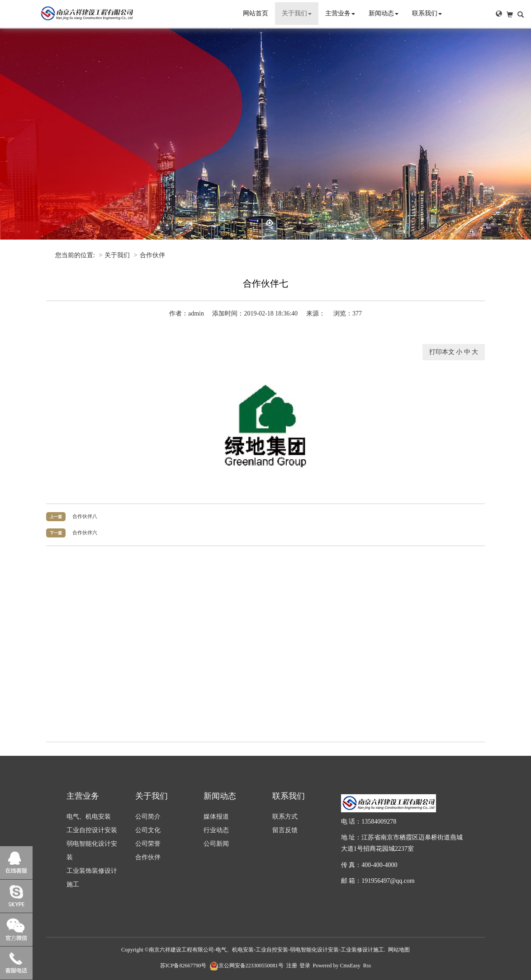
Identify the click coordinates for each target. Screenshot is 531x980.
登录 (305, 966)
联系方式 (285, 817)
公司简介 (148, 817)
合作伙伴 (152, 255)
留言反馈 (285, 830)
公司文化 (148, 830)
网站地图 (399, 950)
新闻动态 (384, 13)
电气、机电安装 (89, 817)
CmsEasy (350, 966)
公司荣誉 (148, 844)
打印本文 (442, 352)
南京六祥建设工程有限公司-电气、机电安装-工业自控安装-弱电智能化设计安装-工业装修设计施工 (266, 950)
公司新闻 (216, 844)
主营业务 (340, 13)
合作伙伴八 (85, 516)
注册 (292, 966)
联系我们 (427, 13)
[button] (499, 14)
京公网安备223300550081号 (247, 966)
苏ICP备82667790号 (183, 966)
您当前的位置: (76, 255)
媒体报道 (216, 817)
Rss (367, 966)
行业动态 (216, 830)
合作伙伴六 (85, 532)
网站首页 (256, 13)
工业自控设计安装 (92, 830)
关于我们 (297, 13)
